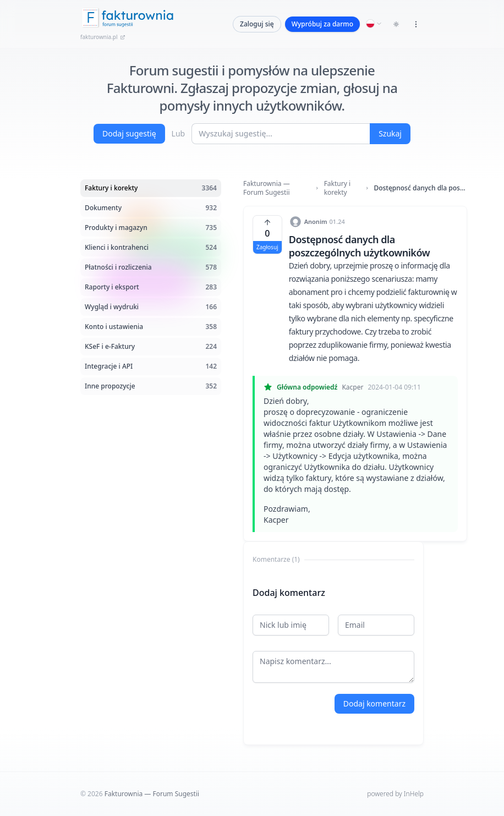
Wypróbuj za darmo (322, 24)
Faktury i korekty (337, 188)
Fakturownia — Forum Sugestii (267, 188)
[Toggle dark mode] (396, 24)
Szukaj (390, 133)
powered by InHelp (395, 794)
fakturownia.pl (103, 37)
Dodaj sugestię (129, 133)
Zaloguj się (257, 24)
